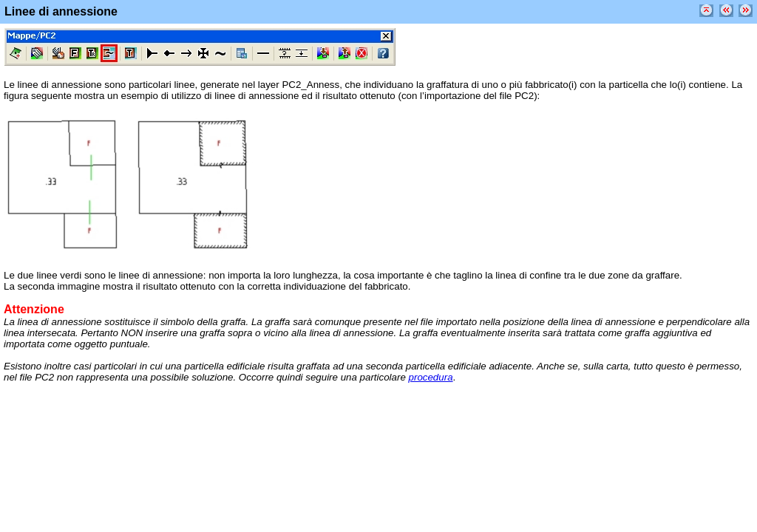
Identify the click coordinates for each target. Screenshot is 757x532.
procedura (431, 377)
